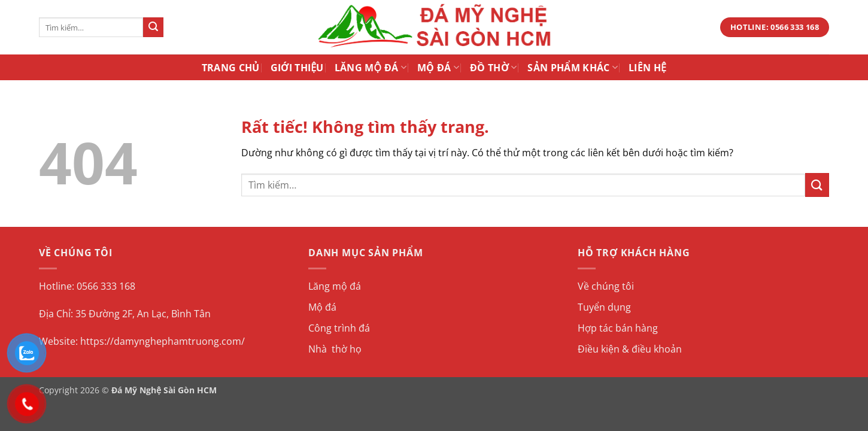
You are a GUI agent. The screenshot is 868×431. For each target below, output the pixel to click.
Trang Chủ (231, 68)
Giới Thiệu (297, 68)
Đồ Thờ (493, 68)
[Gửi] (153, 28)
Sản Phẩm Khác (573, 68)
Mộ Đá (438, 68)
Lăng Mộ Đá (371, 68)
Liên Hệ (647, 68)
